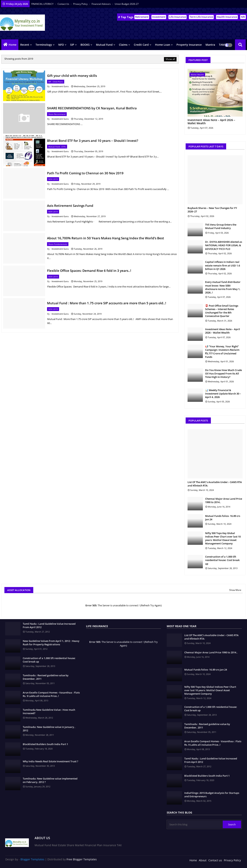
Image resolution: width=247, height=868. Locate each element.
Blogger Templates (32, 859)
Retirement (142, 17)
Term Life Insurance (201, 17)
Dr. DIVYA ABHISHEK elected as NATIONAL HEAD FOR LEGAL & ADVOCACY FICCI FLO (224, 245)
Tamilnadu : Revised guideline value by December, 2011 (46, 677)
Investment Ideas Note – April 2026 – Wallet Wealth (211, 122)
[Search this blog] (195, 824)
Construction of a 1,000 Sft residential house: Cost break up (222, 560)
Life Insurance (178, 17)
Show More (235, 590)
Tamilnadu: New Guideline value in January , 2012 (49, 729)
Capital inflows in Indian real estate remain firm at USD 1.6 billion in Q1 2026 (223, 265)
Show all (170, 59)
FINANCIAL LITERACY (43, 4)
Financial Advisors (101, 4)
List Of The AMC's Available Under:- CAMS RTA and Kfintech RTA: (215, 484)
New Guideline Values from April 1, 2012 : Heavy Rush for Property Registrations (51, 643)
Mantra (210, 45)
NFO (61, 45)
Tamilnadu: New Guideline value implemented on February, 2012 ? (50, 780)
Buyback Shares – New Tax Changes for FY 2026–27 (212, 210)
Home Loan (163, 45)
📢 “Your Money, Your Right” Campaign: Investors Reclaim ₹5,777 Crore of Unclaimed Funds (222, 352)
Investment (159, 17)
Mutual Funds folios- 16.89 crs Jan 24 (223, 518)
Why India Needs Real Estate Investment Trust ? (50, 761)
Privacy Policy (81, 4)
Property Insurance (189, 45)
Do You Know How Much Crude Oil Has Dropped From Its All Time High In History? (223, 374)
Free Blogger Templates (82, 859)
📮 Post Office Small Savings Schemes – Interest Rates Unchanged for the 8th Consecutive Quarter (222, 311)
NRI (243, 17)
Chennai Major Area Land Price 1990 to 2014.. (224, 500)
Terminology (44, 45)
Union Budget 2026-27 (127, 4)
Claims (123, 45)
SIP (72, 45)
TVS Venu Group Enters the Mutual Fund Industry (221, 226)
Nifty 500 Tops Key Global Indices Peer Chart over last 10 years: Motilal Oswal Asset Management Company (223, 538)
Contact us (64, 4)
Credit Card (141, 45)
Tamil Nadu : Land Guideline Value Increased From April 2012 (49, 625)
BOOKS (85, 45)
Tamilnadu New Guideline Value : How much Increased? (49, 711)
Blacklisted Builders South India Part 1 (45, 744)
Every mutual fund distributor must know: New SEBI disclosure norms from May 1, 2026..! (223, 287)
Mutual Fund (104, 45)
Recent (25, 45)
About (203, 860)
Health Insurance (227, 17)
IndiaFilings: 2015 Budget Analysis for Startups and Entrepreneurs (212, 795)
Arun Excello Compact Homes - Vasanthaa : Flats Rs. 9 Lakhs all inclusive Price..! (51, 694)
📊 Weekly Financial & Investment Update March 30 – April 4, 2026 (223, 394)
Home (13, 45)
